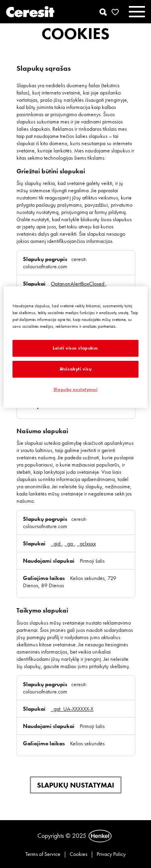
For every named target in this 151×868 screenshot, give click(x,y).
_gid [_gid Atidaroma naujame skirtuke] (56, 543)
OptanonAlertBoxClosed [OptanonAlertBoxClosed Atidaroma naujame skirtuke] (78, 284)
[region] (75, 347)
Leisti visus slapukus (75, 348)
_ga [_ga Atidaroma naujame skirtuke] (69, 543)
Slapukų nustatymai (76, 785)
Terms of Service (43, 854)
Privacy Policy (111, 854)
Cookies (79, 854)
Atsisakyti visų (76, 369)
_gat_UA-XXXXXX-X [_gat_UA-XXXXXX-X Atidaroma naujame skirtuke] (72, 709)
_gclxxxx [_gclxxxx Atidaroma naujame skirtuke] (86, 543)
